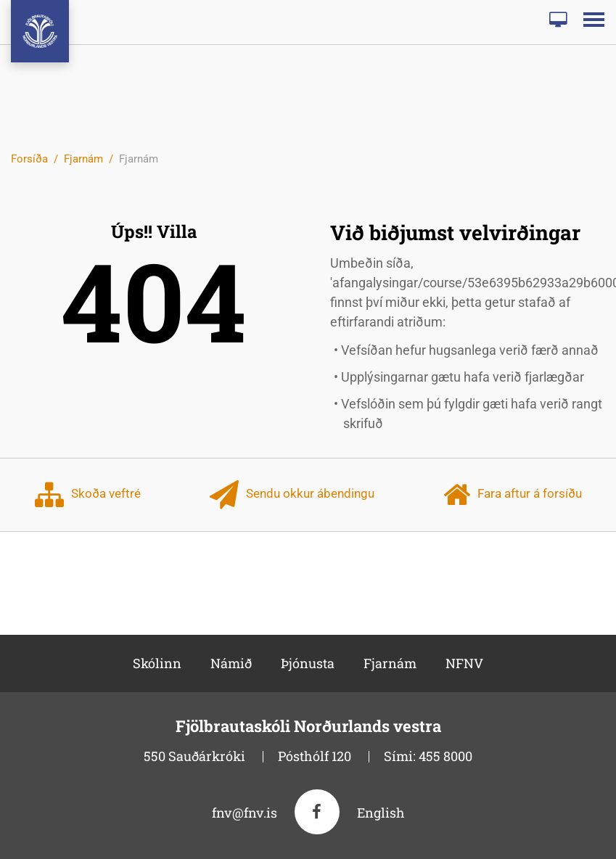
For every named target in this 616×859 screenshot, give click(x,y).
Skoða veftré (88, 495)
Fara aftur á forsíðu (513, 495)
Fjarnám (83, 159)
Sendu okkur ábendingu (292, 495)
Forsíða (29, 159)
